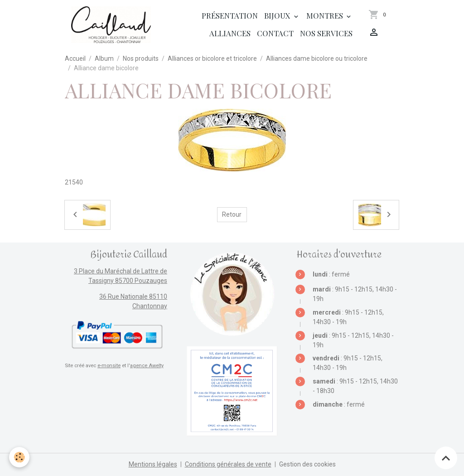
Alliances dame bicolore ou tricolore (317, 58)
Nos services (326, 33)
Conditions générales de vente (228, 464)
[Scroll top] (446, 458)
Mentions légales (153, 464)
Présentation (230, 15)
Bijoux (278, 15)
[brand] (111, 25)
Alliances (230, 33)
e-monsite (109, 366)
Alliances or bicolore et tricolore (212, 58)
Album (104, 58)
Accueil (75, 58)
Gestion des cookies (307, 464)
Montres (326, 15)
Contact (275, 33)
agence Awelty (147, 366)
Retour (232, 214)
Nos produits (141, 58)
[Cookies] (19, 457)
